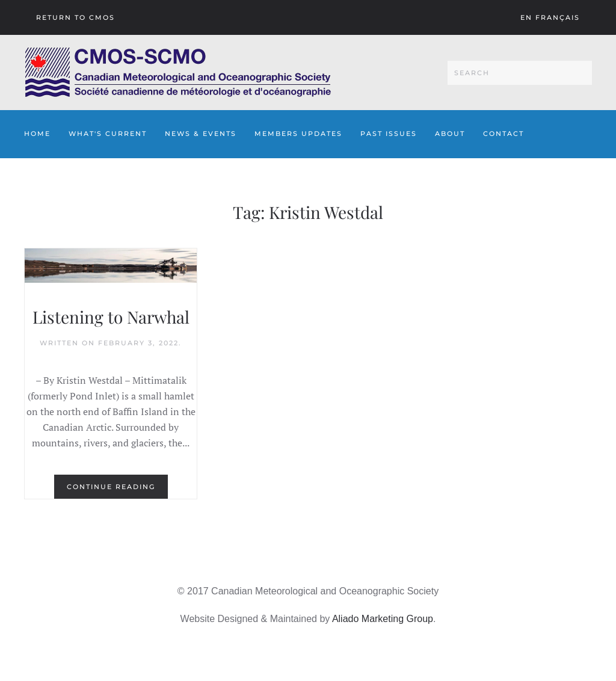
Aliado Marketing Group (383, 619)
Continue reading (111, 487)
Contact (504, 134)
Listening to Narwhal (111, 317)
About (450, 134)
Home (37, 134)
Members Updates (298, 134)
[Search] (520, 73)
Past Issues (389, 134)
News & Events (201, 134)
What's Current (108, 134)
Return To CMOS (75, 17)
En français (550, 17)
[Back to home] (178, 72)
